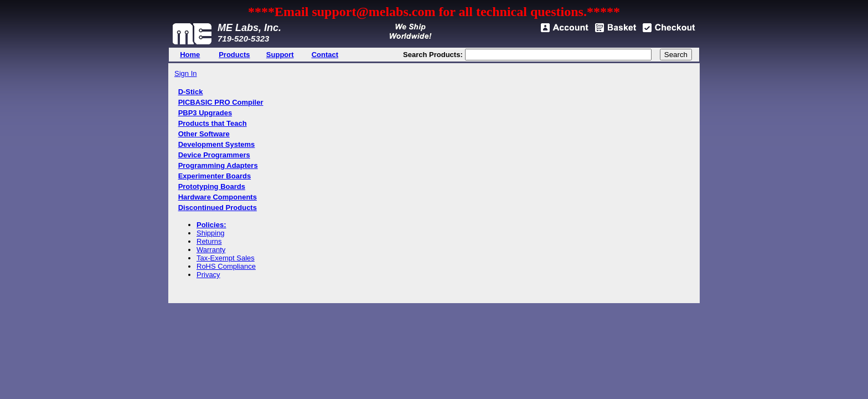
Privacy (208, 275)
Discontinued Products (218, 208)
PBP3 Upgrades (205, 113)
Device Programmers (214, 155)
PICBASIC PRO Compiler (221, 102)
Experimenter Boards (215, 176)
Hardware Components (218, 197)
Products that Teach (213, 123)
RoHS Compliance (226, 266)
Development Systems (217, 144)
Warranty (211, 250)
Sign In (185, 73)
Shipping (211, 233)
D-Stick (191, 92)
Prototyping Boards (212, 186)
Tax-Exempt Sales (226, 258)
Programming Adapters (218, 165)
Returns (209, 241)
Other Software (204, 134)
